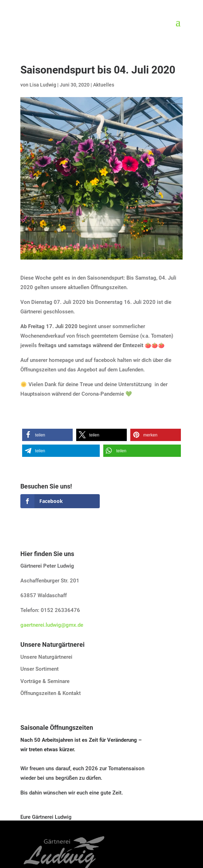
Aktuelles (104, 85)
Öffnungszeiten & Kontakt (51, 693)
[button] (47, 435)
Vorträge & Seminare (45, 681)
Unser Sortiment (40, 669)
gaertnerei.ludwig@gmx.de (52, 625)
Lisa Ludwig (43, 85)
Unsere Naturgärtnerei (46, 657)
